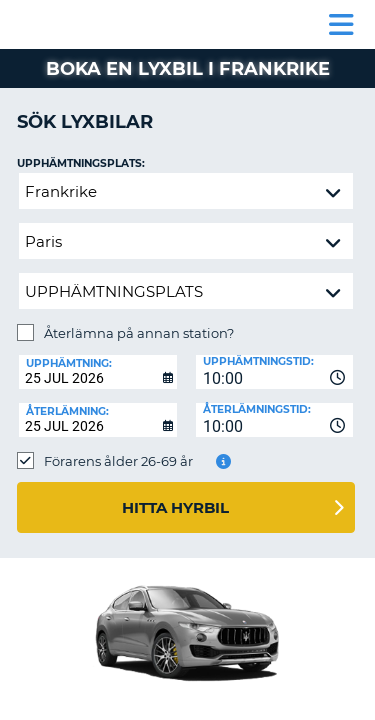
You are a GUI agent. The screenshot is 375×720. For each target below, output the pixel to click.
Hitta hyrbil (175, 507)
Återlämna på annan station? (139, 333)
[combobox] (275, 372)
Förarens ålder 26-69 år (118, 461)
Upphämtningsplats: (81, 163)
